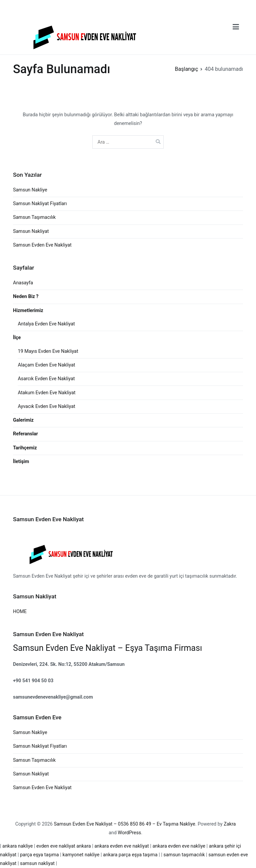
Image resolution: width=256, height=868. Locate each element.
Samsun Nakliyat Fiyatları (40, 204)
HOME (20, 612)
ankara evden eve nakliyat (122, 846)
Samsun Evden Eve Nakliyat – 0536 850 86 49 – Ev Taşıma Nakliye (125, 824)
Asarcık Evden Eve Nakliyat (46, 379)
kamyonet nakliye (81, 855)
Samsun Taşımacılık (34, 217)
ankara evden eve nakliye (179, 846)
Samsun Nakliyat (31, 231)
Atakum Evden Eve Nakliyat (46, 393)
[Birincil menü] (236, 27)
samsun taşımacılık (184, 855)
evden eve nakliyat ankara (64, 846)
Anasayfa (23, 283)
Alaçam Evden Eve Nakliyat (46, 365)
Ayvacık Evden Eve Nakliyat (46, 406)
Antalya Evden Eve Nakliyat (46, 324)
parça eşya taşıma (40, 855)
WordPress (129, 833)
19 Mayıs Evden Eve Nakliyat (48, 351)
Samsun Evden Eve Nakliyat (42, 245)
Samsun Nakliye (30, 190)
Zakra (230, 824)
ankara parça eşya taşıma (131, 855)
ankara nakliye (18, 846)
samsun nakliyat (37, 863)
